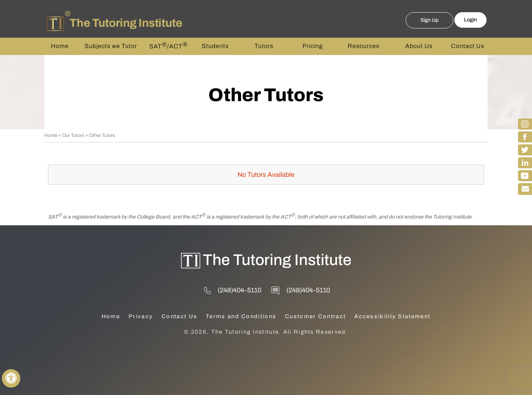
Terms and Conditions (241, 316)
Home (60, 46)
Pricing (313, 46)
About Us (419, 46)
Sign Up (429, 20)
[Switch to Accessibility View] (11, 378)
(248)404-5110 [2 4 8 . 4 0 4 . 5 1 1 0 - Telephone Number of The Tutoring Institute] (239, 290)
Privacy (141, 316)
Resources (364, 46)
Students (215, 46)
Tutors (264, 46)
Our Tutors (73, 135)
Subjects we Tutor (111, 46)
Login (470, 20)
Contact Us (468, 46)
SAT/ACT (168, 46)
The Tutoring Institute (277, 260)
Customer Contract (315, 316)
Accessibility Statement (392, 316)
